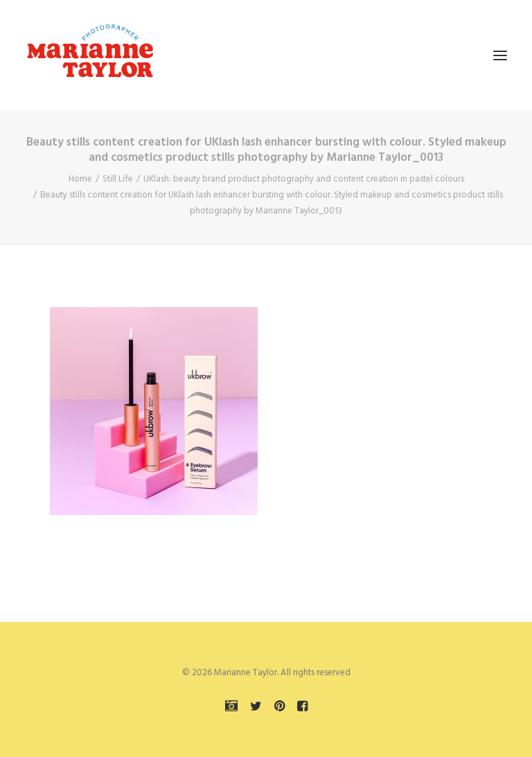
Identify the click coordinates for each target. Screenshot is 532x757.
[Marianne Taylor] (90, 55)
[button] (500, 55)
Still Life (118, 179)
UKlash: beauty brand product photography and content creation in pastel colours (304, 179)
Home (80, 179)
